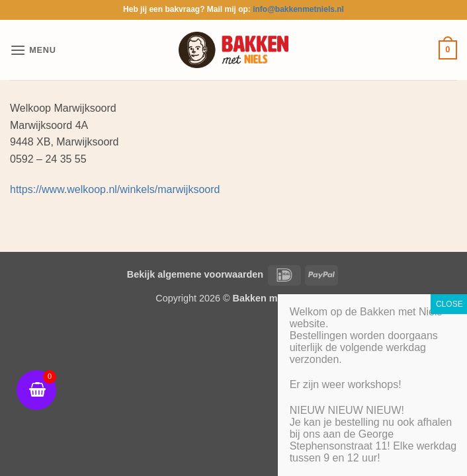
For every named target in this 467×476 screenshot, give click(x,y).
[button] (33, 50)
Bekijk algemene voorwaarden (195, 274)
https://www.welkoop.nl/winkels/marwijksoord (115, 189)
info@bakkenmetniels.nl (298, 9)
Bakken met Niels (272, 298)
